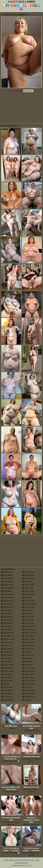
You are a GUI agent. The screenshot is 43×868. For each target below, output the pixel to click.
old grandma (7, 700)
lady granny (28, 572)
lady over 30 (29, 626)
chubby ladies (8, 639)
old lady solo (29, 681)
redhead (27, 652)
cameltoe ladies (9, 636)
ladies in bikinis (8, 607)
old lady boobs (8, 620)
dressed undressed (10, 668)
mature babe (7, 588)
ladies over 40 (29, 630)
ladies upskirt (29, 694)
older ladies (28, 620)
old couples (7, 655)
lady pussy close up (10, 649)
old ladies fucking (9, 690)
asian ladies (7, 578)
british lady (7, 623)
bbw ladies (7, 591)
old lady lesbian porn (32, 601)
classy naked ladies (10, 642)
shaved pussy (29, 668)
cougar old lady (9, 652)
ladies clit (6, 646)
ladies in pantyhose (31, 642)
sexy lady (27, 665)
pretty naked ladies (31, 646)
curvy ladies (7, 665)
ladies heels (28, 578)
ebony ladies (7, 671)
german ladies (8, 694)
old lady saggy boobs (32, 655)
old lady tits (28, 690)
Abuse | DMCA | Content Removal (16, 860)
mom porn (28, 614)
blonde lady (7, 614)
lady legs (27, 598)
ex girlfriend (7, 678)
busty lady (6, 630)
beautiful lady (8, 598)
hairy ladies (28, 575)
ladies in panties (30, 639)
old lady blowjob (9, 617)
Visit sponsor (28, 91)
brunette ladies (8, 626)
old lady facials (8, 681)
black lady (6, 610)
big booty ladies (9, 601)
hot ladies (27, 582)
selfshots (27, 658)
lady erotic (6, 674)
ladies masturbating (31, 607)
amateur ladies (8, 572)
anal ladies (7, 575)
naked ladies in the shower (32, 671)
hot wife (27, 700)
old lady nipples (30, 617)
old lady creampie (10, 658)
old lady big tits (8, 604)
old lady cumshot (9, 662)
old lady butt (7, 633)
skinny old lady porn (32, 674)
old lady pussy (29, 649)
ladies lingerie (29, 604)
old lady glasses (9, 697)
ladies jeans (28, 591)
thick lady (27, 687)
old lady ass (7, 582)
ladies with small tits (32, 678)
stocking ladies (30, 684)
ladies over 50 (29, 633)
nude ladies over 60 (32, 636)
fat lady (5, 684)
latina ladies (28, 594)
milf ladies (28, 610)
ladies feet (6, 687)
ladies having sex (31, 662)
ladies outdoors (30, 623)
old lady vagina (30, 697)
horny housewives (31, 585)
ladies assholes (9, 585)
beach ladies (7, 594)
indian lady (28, 588)
